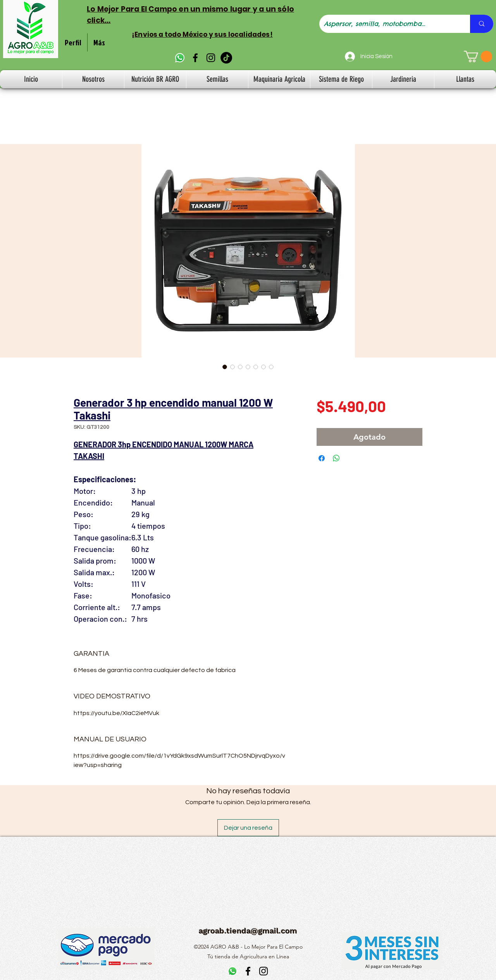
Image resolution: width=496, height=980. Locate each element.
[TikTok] (226, 58)
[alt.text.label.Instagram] (211, 58)
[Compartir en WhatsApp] (336, 458)
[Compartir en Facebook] (322, 458)
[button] (478, 57)
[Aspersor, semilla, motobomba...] (389, 24)
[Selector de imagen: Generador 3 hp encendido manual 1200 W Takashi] (225, 367)
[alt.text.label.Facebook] (195, 58)
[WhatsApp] (180, 58)
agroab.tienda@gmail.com (248, 931)
